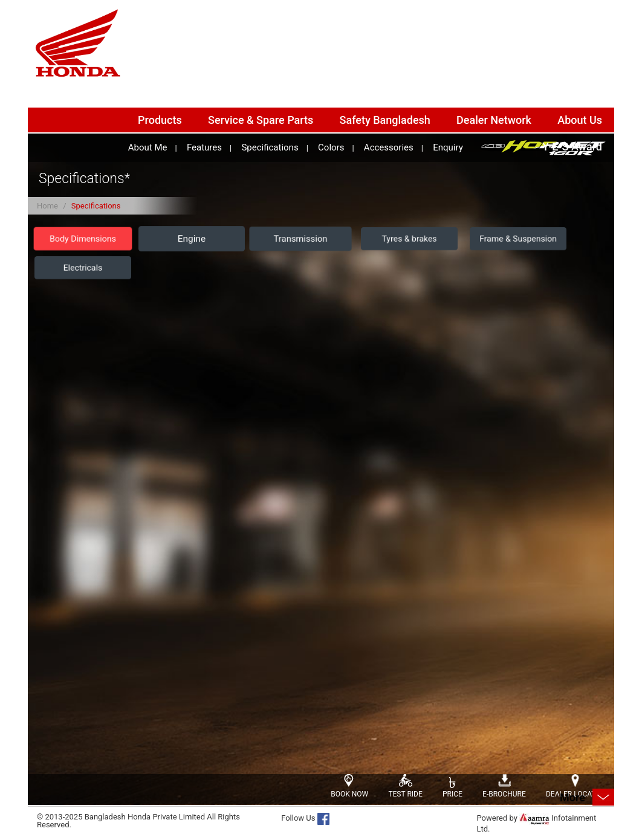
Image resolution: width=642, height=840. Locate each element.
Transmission (300, 239)
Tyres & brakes (410, 239)
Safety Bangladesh (385, 120)
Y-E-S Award (572, 147)
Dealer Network (494, 120)
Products (160, 120)
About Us (580, 120)
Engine (192, 239)
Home (47, 206)
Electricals (83, 268)
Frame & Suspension (518, 239)
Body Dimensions (83, 239)
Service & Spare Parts (261, 120)
